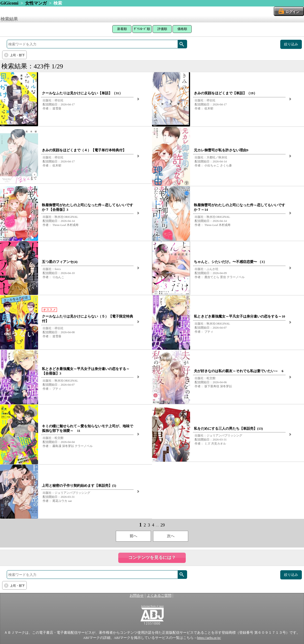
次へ (171, 536)
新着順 (122, 29)
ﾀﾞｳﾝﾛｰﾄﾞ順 (142, 29)
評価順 (162, 29)
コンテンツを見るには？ (152, 557)
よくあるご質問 (159, 596)
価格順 (182, 29)
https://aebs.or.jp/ (209, 638)
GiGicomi (10, 3)
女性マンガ (36, 3)
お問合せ (137, 596)
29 (163, 525)
